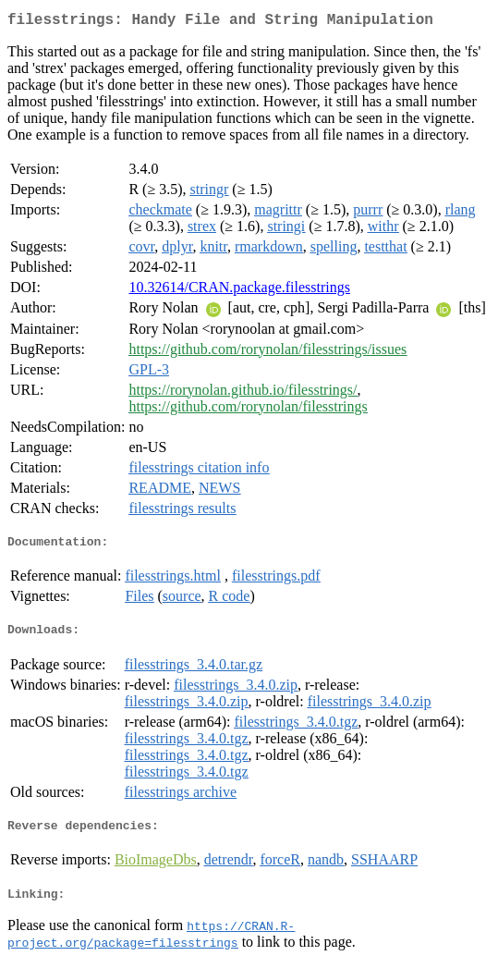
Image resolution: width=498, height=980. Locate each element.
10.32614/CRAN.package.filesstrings (239, 291)
